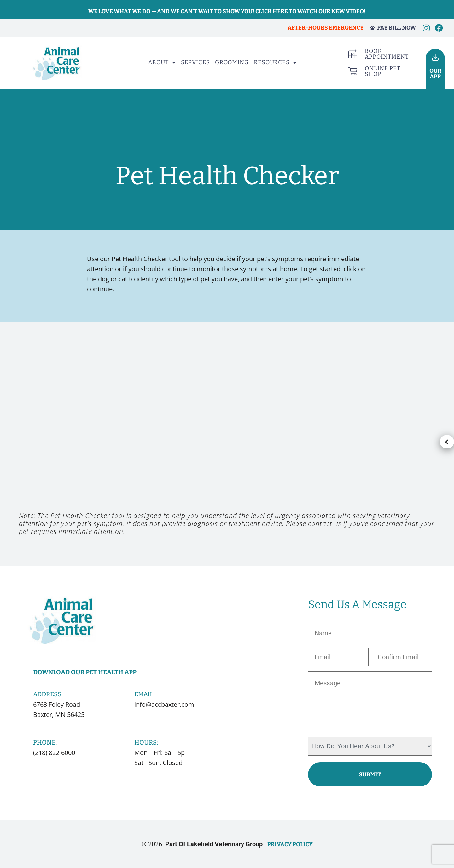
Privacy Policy (290, 844)
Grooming (232, 62)
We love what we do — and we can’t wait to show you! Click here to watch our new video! (227, 11)
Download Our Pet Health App (85, 672)
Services (195, 62)
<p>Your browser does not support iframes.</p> (227, 427)
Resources (275, 62)
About (162, 62)
